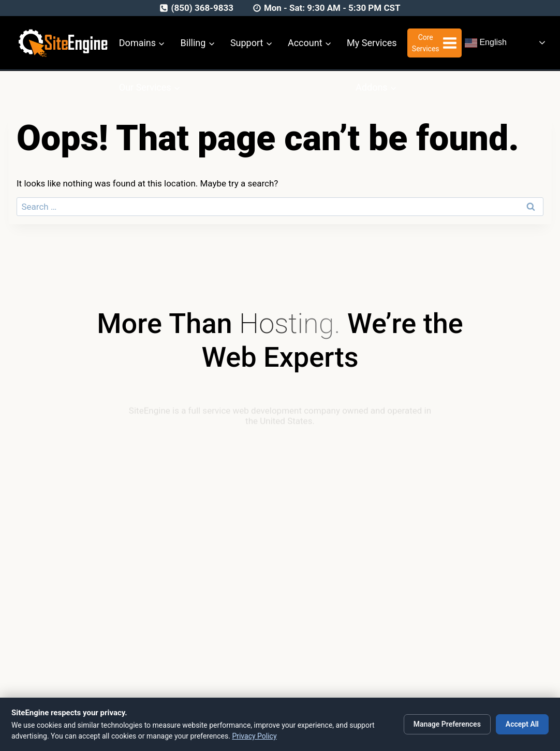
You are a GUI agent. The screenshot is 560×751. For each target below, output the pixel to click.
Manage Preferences (447, 724)
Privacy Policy (254, 736)
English (486, 43)
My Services (372, 43)
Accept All (522, 724)
